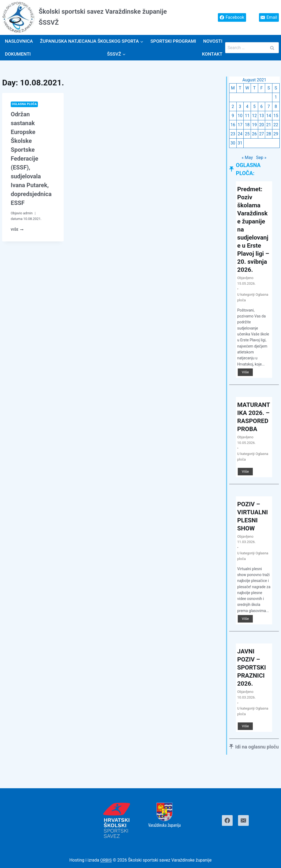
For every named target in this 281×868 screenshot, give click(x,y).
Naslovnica (19, 41)
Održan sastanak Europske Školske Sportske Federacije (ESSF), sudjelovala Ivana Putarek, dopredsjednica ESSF (31, 159)
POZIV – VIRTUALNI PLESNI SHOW (253, 534)
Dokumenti (18, 54)
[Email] (243, 820)
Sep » (261, 159)
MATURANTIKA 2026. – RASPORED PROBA (254, 430)
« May (247, 159)
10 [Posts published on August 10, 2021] (240, 116)
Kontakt (212, 54)
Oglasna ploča (25, 104)
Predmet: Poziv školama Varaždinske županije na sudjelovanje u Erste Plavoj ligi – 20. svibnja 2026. (254, 234)
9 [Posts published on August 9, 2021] (233, 116)
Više (17, 230)
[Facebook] (227, 820)
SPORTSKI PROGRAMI (173, 41)
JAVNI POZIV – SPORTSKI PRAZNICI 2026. (252, 685)
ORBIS (106, 860)
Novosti (213, 41)
